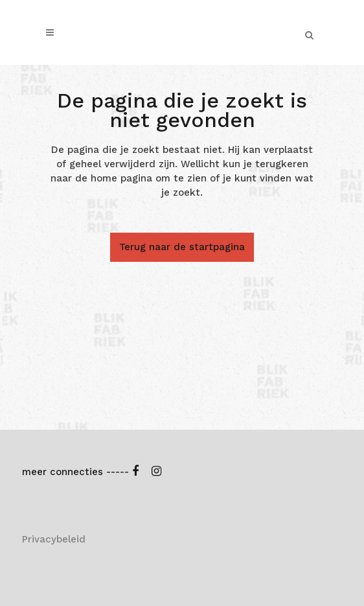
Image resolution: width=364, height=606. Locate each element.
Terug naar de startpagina (182, 247)
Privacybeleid (54, 539)
